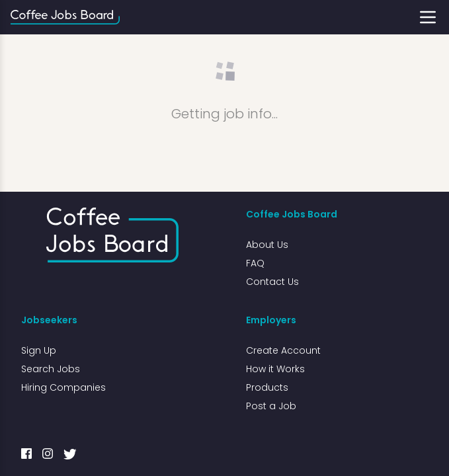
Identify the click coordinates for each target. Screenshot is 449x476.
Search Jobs (51, 369)
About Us (267, 245)
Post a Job (271, 406)
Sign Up (39, 350)
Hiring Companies (63, 387)
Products (267, 387)
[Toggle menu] (428, 17)
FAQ (255, 263)
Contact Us (272, 282)
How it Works (275, 369)
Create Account (283, 350)
